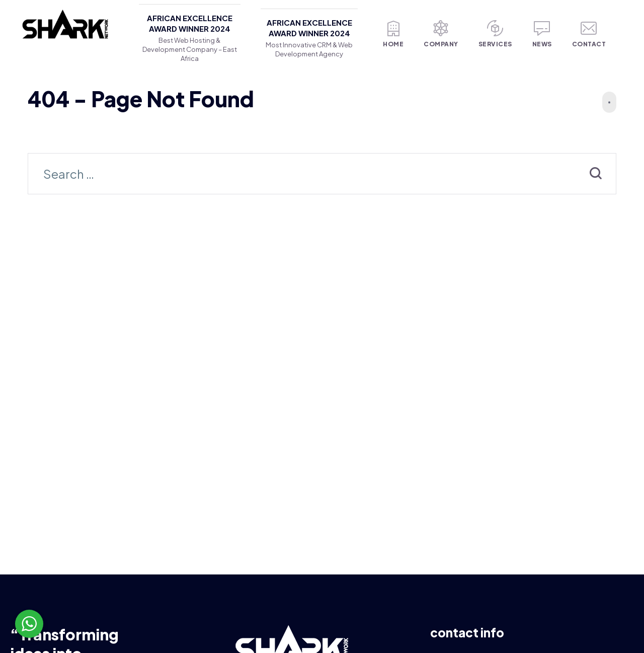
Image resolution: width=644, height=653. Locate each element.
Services (495, 34)
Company (441, 34)
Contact (589, 34)
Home (393, 34)
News (542, 34)
